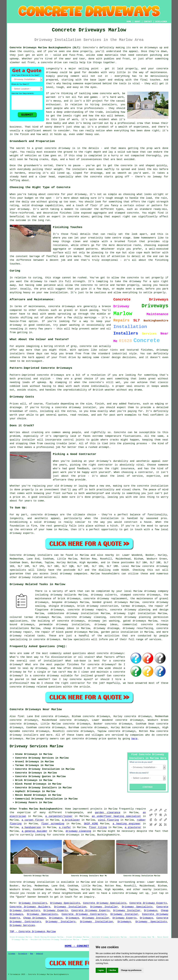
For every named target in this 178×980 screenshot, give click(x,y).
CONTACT (148, 22)
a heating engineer (127, 824)
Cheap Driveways (35, 918)
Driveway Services (22, 925)
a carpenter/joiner (59, 816)
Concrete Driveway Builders (30, 907)
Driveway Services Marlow (36, 746)
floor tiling (98, 827)
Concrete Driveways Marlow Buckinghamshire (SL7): (46, 48)
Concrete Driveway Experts (148, 903)
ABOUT (137, 22)
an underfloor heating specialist (116, 816)
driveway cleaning (78, 831)
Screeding (23, 954)
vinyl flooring (108, 820)
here (134, 739)
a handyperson (31, 827)
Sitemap (12, 954)
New (32, 954)
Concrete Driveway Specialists (105, 903)
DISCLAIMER (161, 22)
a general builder (35, 831)
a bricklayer (71, 820)
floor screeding (53, 824)
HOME (129, 22)
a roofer (65, 827)
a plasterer (133, 827)
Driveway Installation (70, 907)
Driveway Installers (33, 903)
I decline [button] (112, 970)
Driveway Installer (104, 907)
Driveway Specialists (65, 903)
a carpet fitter (33, 820)
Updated (39, 954)
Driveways (151, 911)
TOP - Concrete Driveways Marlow (33, 932)
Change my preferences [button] (131, 970)
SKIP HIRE (91, 824)
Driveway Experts (56, 911)
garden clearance (108, 813)
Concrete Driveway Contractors (84, 914)
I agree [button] (101, 970)
